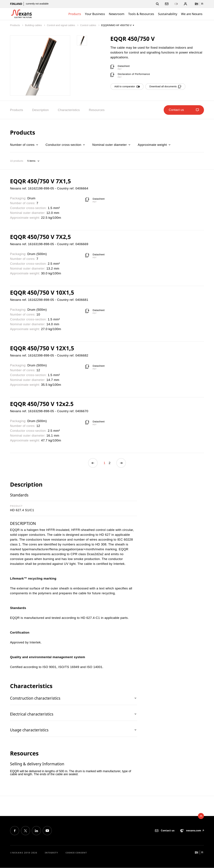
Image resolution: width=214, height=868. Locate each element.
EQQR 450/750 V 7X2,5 (40, 237)
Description (40, 110)
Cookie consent (76, 853)
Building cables (34, 25)
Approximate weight (154, 145)
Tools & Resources (141, 14)
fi (202, 4)
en (196, 4)
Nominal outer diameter (112, 145)
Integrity (51, 853)
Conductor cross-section (66, 145)
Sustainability (168, 14)
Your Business (95, 14)
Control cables (88, 25)
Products (75, 14)
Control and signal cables (61, 25)
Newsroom (117, 14)
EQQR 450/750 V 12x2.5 (42, 404)
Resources (97, 110)
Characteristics (69, 110)
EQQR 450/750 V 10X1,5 (42, 292)
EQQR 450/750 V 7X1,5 (40, 181)
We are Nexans (192, 14)
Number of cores (24, 145)
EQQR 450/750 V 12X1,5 (42, 348)
